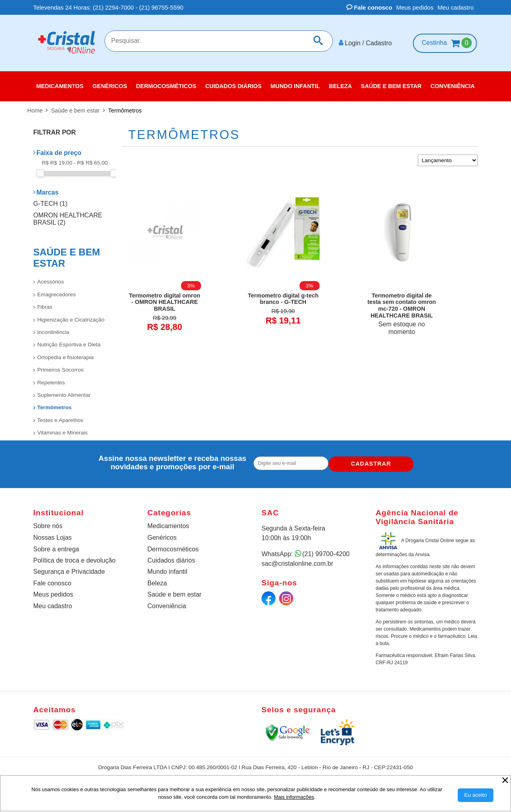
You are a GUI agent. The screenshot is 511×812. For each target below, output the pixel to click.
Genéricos (162, 534)
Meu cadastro (456, 7)
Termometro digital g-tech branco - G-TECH (283, 296)
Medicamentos (168, 523)
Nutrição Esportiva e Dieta (69, 341)
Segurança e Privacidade (69, 568)
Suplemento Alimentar (64, 392)
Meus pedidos (415, 7)
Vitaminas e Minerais (62, 429)
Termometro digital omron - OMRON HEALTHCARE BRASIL (165, 299)
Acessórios (50, 278)
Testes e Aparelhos (60, 417)
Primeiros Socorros (60, 367)
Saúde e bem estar (174, 591)
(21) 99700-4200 (326, 551)
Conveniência (167, 603)
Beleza (157, 580)
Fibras (45, 304)
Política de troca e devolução (74, 557)
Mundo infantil (167, 568)
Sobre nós (48, 523)
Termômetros (54, 404)
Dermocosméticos (173, 546)
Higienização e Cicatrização (71, 317)
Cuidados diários (171, 557)
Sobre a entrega (56, 546)
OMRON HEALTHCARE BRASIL (68, 216)
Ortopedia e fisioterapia (65, 354)
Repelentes (51, 379)
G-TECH (50, 200)
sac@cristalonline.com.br (297, 560)
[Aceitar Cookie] (476, 795)
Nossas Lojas (52, 534)
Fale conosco (369, 7)
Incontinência (53, 329)
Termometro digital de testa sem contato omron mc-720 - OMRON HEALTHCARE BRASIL (401, 302)
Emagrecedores (56, 291)
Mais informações (294, 797)
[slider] (40, 170)
